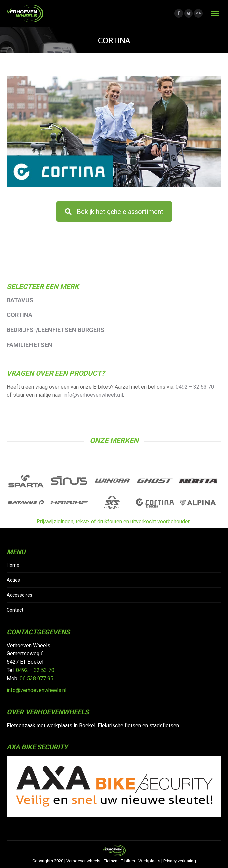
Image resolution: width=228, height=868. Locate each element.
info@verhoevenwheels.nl (93, 395)
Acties (13, 580)
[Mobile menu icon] (215, 13)
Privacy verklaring (180, 861)
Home (13, 565)
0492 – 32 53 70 (195, 387)
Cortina (19, 315)
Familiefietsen (30, 345)
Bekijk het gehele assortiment (114, 212)
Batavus (20, 300)
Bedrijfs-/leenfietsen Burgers (55, 330)
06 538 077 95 (37, 679)
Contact (15, 610)
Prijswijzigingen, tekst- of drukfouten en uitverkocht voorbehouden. (114, 521)
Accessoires (19, 595)
